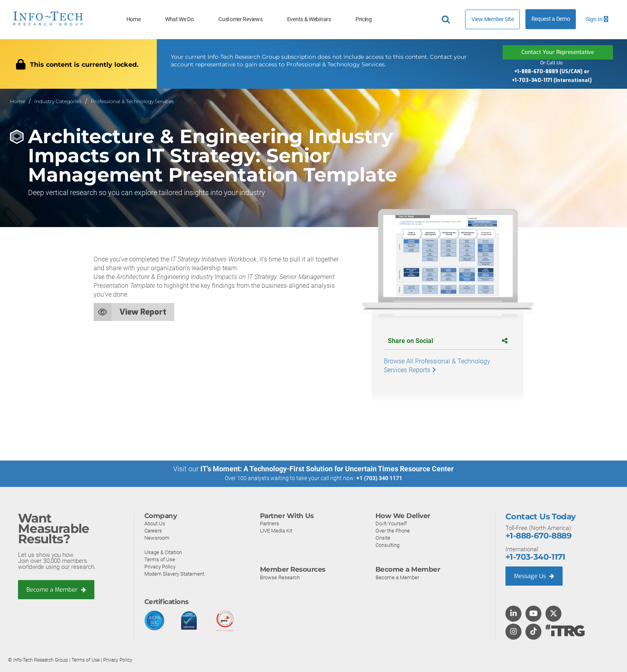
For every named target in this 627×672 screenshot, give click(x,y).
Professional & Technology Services (132, 101)
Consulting (387, 545)
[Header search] (447, 20)
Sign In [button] (597, 19)
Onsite (383, 537)
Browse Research (280, 577)
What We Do (180, 19)
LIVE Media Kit (276, 530)
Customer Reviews (240, 19)
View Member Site (492, 19)
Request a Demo (551, 19)
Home (134, 19)
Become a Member (56, 590)
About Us (155, 523)
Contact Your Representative (558, 52)
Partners (270, 523)
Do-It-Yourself (391, 523)
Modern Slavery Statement (174, 573)
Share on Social (448, 341)
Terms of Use (160, 559)
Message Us (535, 576)
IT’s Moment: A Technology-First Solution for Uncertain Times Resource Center (327, 469)
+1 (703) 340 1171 (379, 478)
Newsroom (157, 537)
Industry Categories (58, 101)
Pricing (364, 19)
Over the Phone (393, 530)
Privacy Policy (160, 566)
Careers (153, 530)
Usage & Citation (163, 552)
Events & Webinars (309, 19)
